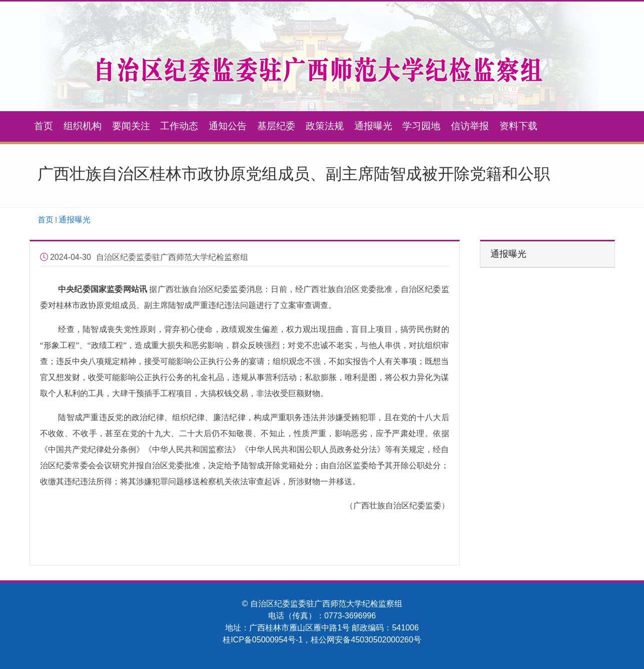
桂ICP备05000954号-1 (263, 640)
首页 (44, 126)
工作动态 (179, 126)
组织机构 (83, 126)
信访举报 (470, 126)
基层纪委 (276, 126)
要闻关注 (131, 126)
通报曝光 (373, 126)
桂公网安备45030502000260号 (366, 640)
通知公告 (228, 126)
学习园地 (421, 126)
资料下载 (518, 126)
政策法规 (325, 126)
